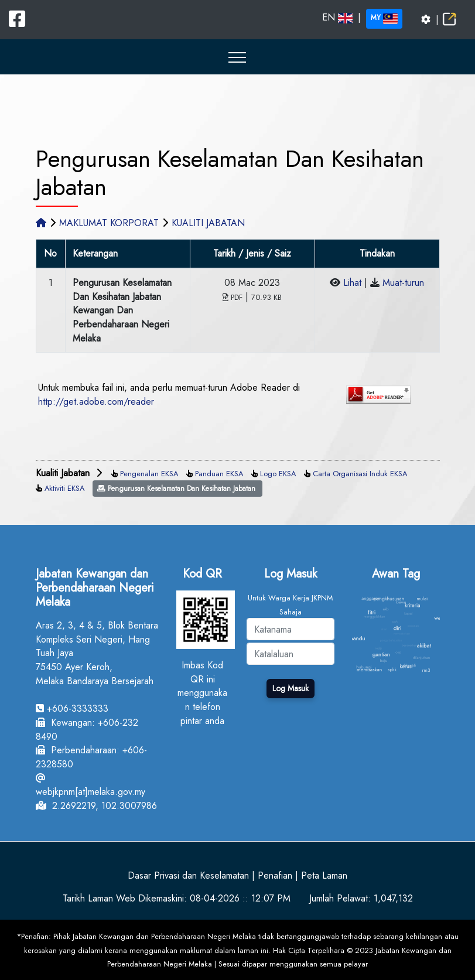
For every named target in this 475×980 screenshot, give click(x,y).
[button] (237, 57)
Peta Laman (324, 875)
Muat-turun (403, 283)
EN (337, 17)
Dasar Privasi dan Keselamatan (188, 875)
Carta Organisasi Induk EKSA (360, 474)
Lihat (352, 283)
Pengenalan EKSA (149, 474)
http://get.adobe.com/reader (96, 402)
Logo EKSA (278, 474)
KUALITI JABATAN (208, 223)
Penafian (275, 875)
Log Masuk (291, 688)
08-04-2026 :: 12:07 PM (240, 898)
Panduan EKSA (219, 474)
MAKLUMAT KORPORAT (109, 223)
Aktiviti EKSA (64, 488)
